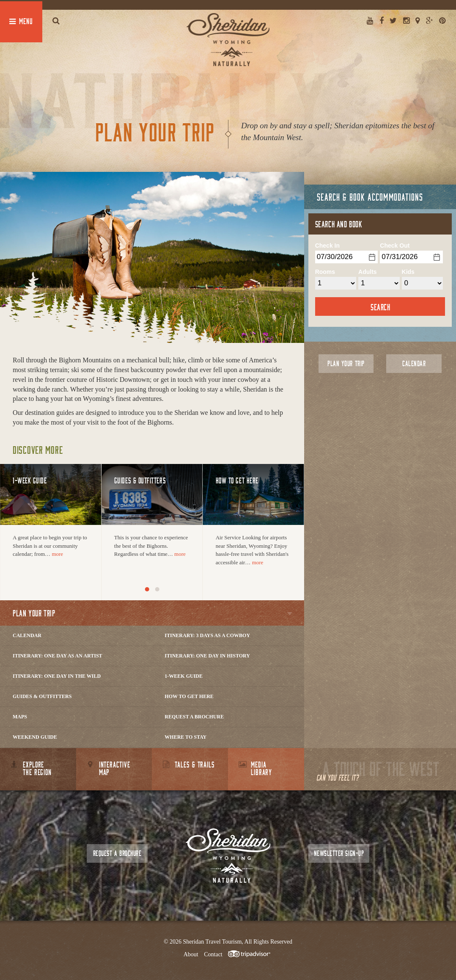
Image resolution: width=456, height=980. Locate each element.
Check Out (395, 246)
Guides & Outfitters (42, 696)
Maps (20, 717)
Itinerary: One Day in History (207, 656)
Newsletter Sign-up (339, 853)
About (191, 954)
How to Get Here (189, 696)
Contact (213, 954)
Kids (408, 272)
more (57, 554)
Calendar (27, 635)
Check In (327, 246)
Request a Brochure (194, 717)
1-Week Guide (184, 676)
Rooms (325, 272)
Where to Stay (185, 737)
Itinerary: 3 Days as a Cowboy (207, 635)
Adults (368, 272)
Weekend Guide (35, 737)
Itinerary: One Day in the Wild (57, 676)
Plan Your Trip (346, 363)
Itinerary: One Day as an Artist (58, 656)
